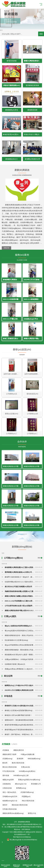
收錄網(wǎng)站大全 (10, 801)
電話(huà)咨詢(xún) (6, 864)
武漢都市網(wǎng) (27, 792)
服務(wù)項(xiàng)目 (17, 864)
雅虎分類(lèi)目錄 (18, 763)
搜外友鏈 (6, 775)
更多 (39, 558)
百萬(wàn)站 (26, 767)
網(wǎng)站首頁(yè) (38, 864)
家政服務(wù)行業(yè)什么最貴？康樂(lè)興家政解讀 (23, 655)
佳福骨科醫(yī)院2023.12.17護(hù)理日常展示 (23, 582)
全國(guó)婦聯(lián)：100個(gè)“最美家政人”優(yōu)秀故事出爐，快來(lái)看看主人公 (23, 659)
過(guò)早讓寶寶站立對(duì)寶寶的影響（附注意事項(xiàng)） (23, 645)
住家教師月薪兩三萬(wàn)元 (23, 664)
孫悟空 (5, 805)
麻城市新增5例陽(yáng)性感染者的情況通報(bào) (23, 725)
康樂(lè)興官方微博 (9, 754)
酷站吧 (5, 763)
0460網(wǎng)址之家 (21, 775)
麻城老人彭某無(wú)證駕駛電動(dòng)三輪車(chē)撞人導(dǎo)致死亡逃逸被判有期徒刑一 (23, 710)
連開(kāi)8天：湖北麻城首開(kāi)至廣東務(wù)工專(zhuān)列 (23, 720)
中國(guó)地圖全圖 (28, 754)
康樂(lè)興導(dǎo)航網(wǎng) (13, 813)
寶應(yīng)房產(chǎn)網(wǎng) (29, 780)
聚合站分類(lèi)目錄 (10, 767)
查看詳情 (6, 248)
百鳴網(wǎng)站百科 (10, 796)
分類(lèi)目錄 (7, 788)
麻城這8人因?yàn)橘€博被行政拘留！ (23, 715)
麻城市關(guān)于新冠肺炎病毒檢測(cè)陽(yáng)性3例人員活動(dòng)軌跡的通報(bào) (23, 730)
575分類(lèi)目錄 (9, 771)
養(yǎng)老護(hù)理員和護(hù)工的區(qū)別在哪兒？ (23, 631)
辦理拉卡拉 (32, 813)
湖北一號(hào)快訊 (9, 792)
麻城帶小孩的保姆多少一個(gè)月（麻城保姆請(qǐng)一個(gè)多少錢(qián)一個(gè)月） (23, 577)
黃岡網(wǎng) (21, 788)
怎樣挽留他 (7, 784)
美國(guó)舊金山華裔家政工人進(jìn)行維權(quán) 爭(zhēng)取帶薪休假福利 (23, 669)
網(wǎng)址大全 (21, 784)
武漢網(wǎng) (7, 759)
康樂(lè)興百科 (19, 750)
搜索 (41, 34)
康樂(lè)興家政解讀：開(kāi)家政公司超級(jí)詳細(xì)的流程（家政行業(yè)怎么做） (23, 650)
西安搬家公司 (36, 784)
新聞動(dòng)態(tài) (28, 864)
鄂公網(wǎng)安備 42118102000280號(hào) (22, 840)
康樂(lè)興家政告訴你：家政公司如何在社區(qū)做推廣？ (23, 635)
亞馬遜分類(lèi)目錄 (10, 809)
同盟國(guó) (26, 796)
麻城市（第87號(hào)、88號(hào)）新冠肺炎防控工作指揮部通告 (23, 734)
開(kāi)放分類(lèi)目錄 (20, 805)
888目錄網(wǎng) (34, 759)
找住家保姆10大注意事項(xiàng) (23, 640)
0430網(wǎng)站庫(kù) (27, 771)
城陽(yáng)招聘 (8, 780)
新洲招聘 (20, 759)
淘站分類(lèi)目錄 (28, 801)
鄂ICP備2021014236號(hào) (22, 837)
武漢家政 (6, 750)
